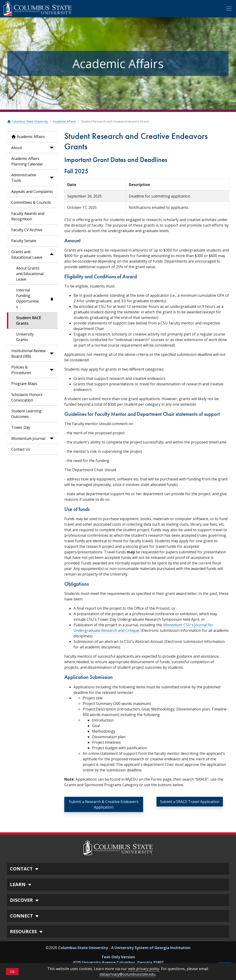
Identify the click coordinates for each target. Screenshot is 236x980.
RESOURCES (27, 931)
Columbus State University (27, 121)
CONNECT (25, 916)
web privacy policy (144, 969)
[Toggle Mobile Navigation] (229, 9)
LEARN (21, 884)
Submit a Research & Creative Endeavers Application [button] (104, 804)
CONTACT (25, 869)
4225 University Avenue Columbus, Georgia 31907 (118, 962)
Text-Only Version (118, 957)
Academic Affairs (64, 121)
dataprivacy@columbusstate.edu (127, 974)
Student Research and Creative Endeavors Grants (115, 121)
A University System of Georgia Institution (151, 948)
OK (12, 972)
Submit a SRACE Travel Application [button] (190, 802)
